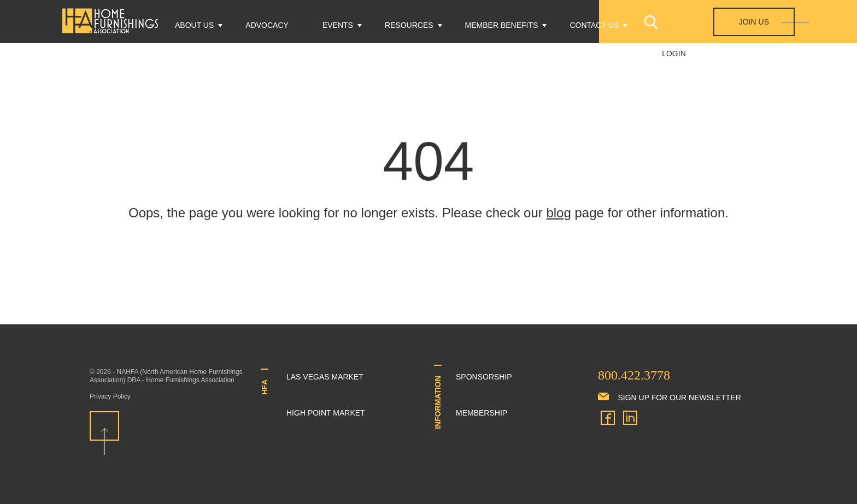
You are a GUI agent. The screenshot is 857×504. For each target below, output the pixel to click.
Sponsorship (484, 377)
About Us (194, 25)
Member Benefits (502, 25)
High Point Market (326, 413)
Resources (409, 25)
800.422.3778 (634, 375)
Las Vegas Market (325, 377)
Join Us (754, 22)
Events (338, 25)
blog (558, 213)
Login (674, 54)
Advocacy (267, 25)
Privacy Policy (110, 396)
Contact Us (594, 25)
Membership (482, 413)
